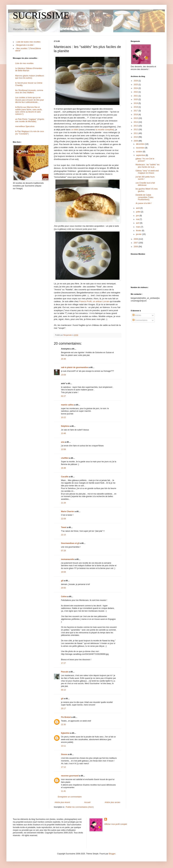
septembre (141, 155)
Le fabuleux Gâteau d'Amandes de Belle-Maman (29, 69)
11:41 (63, 791)
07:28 (63, 551)
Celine (64, 597)
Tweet (64, 527)
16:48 (63, 468)
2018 (136, 107)
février (139, 231)
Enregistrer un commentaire (70, 797)
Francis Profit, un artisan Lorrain (94, 301)
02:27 (63, 396)
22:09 (63, 519)
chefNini (65, 458)
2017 (136, 111)
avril (138, 223)
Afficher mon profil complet (116, 824)
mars (138, 227)
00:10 (63, 690)
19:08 (63, 572)
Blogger (112, 854)
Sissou (64, 754)
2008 (136, 239)
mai (138, 219)
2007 (136, 243)
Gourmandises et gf (70, 543)
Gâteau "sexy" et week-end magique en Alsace (147, 172)
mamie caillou (67, 405)
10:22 (63, 417)
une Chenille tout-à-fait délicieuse (145, 184)
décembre (141, 144)
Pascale (65, 672)
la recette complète (105, 130)
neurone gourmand (70, 776)
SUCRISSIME (41, 15)
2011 (136, 133)
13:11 (63, 746)
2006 (136, 247)
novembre (141, 148)
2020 (136, 99)
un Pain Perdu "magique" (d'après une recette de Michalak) (30, 120)
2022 (136, 92)
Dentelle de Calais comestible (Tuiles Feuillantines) (144, 197)
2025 (136, 85)
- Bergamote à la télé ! (25, 45)
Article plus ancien (113, 802)
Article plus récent (62, 802)
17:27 (63, 663)
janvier (139, 234)
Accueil (87, 802)
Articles (137, 315)
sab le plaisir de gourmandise (75, 367)
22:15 (63, 535)
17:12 (63, 767)
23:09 (63, 375)
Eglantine (65, 733)
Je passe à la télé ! (144, 203)
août (138, 208)
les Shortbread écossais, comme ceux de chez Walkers (29, 91)
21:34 (63, 503)
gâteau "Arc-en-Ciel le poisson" (145, 160)
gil (62, 581)
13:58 (63, 449)
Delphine (65, 426)
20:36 (63, 359)
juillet (138, 212)
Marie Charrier (68, 511)
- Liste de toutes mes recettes (28, 42)
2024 (136, 88)
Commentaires (140, 320)
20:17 (63, 709)
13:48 (63, 433)
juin (138, 216)
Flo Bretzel (66, 717)
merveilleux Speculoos (25, 126)
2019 (136, 103)
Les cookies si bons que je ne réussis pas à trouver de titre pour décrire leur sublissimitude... (30, 100)
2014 (136, 122)
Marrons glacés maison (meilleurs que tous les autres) (30, 77)
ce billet (75, 130)
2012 (136, 129)
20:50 (63, 588)
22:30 (63, 725)
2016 (136, 115)
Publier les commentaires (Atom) (80, 807)
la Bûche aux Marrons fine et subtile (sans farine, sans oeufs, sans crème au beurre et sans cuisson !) (29, 111)
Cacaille (65, 477)
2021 (136, 96)
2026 (136, 81)
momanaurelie (68, 559)
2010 (136, 137)
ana (63, 442)
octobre (139, 152)
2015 (136, 118)
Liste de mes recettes (24, 63)
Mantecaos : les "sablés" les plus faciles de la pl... (147, 166)
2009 (136, 141)
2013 (136, 126)
